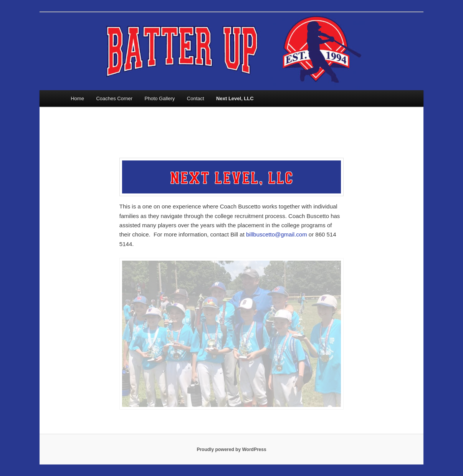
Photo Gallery (160, 98)
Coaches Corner (114, 98)
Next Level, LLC (235, 98)
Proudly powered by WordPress (231, 450)
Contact (196, 98)
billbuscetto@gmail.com (277, 234)
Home (77, 98)
